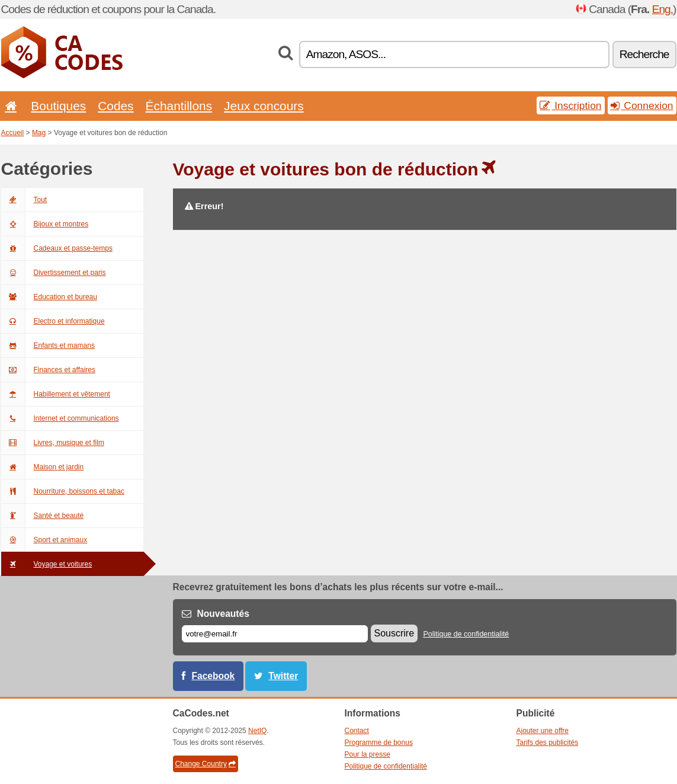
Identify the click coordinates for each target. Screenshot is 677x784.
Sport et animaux (44, 540)
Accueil (13, 133)
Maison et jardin (43, 467)
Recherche (644, 54)
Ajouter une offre (543, 731)
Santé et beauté (43, 516)
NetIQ (257, 731)
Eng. (662, 9)
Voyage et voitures (47, 564)
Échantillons (179, 106)
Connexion (642, 105)
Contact (357, 731)
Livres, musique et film (53, 443)
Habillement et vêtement (56, 394)
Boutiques (58, 106)
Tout (24, 200)
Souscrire (394, 633)
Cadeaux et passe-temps (57, 248)
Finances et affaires (49, 370)
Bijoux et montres (45, 224)
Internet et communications (60, 418)
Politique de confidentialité (466, 634)
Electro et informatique (53, 321)
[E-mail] (275, 634)
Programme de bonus (379, 743)
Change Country (206, 764)
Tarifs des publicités (548, 743)
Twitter (283, 676)
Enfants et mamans (48, 345)
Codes (115, 106)
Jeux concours (264, 106)
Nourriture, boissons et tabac (63, 491)
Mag (39, 133)
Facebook (214, 676)
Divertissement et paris (54, 273)
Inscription (570, 105)
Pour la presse (368, 754)
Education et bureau (49, 297)
